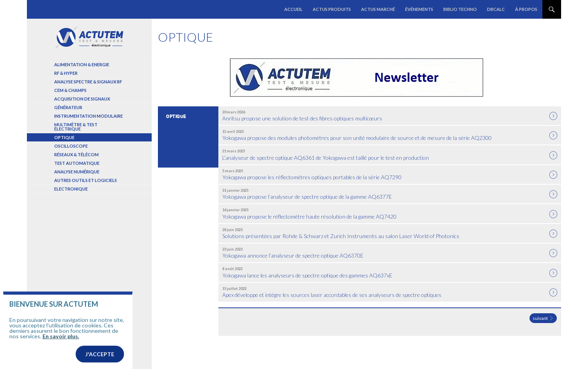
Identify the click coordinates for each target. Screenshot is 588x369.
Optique (64, 137)
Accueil (293, 9)
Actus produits (332, 9)
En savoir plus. (61, 349)
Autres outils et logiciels (86, 180)
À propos (526, 9)
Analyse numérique (77, 172)
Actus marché (378, 9)
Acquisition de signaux (82, 99)
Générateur (68, 107)
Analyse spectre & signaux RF (88, 82)
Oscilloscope (71, 146)
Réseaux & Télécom (76, 154)
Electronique (71, 189)
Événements (419, 9)
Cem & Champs (70, 90)
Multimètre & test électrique (76, 127)
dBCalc (496, 9)
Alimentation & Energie (82, 64)
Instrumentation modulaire (89, 116)
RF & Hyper (66, 73)
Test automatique (77, 163)
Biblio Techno (460, 9)
